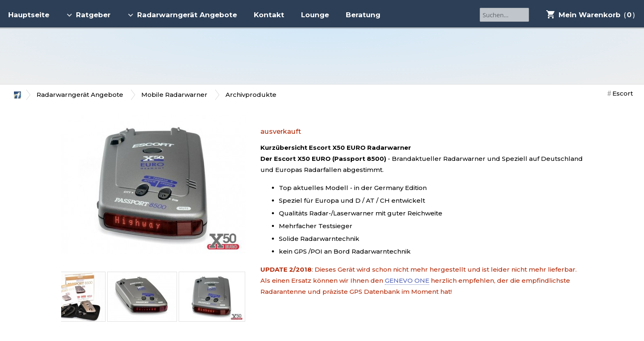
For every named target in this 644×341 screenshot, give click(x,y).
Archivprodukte (251, 95)
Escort (623, 93)
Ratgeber (88, 15)
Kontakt (269, 15)
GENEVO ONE (407, 280)
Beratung (363, 15)
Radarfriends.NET (322, 56)
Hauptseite (29, 15)
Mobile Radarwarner (174, 95)
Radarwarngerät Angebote (182, 15)
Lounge (315, 15)
